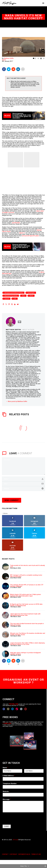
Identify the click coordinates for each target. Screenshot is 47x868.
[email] (23, 484)
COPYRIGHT (13, 854)
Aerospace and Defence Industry (14, 293)
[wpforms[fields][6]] (23, 787)
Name (5, 768)
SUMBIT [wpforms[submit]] (7, 826)
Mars (23, 296)
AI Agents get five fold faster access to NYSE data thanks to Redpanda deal (26, 605)
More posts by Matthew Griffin (18, 401)
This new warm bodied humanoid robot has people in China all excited (27, 624)
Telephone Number (10, 784)
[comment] (23, 466)
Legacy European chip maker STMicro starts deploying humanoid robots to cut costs (27, 644)
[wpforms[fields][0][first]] (12, 771)
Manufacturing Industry (11, 296)
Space (4, 60)
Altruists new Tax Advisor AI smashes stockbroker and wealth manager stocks (28, 634)
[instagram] (8, 709)
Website (6, 791)
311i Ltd (15, 840)
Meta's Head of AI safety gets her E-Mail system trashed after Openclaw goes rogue (26, 595)
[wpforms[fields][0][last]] (34, 771)
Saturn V (22, 233)
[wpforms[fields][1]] (23, 779)
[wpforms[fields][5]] (23, 795)
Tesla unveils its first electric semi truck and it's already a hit (28, 566)
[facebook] (4, 709)
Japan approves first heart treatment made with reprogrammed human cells (25, 615)
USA (15, 299)
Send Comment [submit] (12, 500)
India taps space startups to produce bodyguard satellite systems (25, 653)
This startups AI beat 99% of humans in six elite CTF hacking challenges (27, 586)
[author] (23, 479)
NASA (31, 296)
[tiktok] (17, 709)
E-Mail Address (9, 776)
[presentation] (17, 821)
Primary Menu (43, 3)
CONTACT (5, 854)
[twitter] (21, 709)
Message (7, 799)
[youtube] (26, 709)
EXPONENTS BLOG (24, 854)
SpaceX (7, 299)
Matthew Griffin (9, 58)
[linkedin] (12, 709)
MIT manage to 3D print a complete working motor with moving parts (26, 576)
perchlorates (16, 223)
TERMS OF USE (36, 854)
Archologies (31, 293)
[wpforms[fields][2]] (23, 807)
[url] (23, 489)
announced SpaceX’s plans (30, 236)
